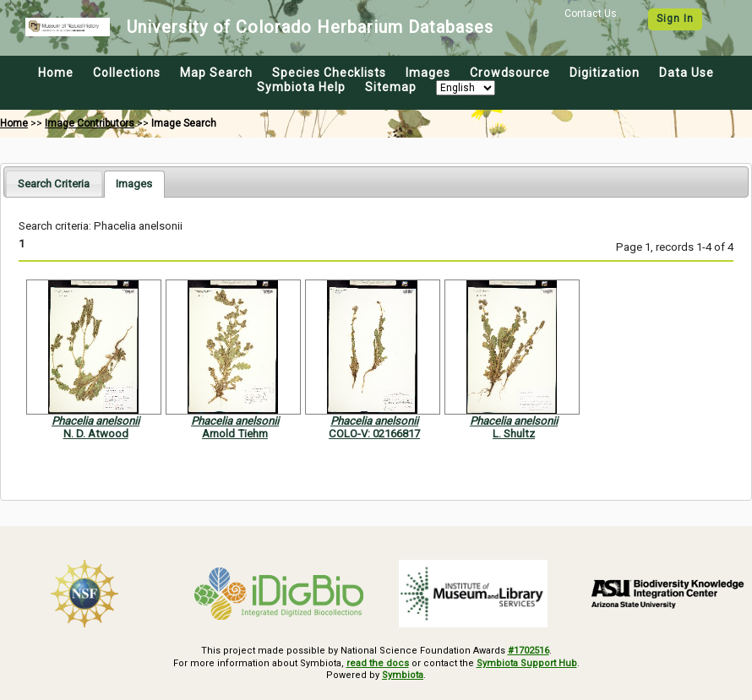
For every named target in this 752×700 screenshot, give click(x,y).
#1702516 (529, 651)
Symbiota (403, 675)
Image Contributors (90, 123)
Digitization (605, 73)
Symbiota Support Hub (527, 663)
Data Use (687, 73)
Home (56, 73)
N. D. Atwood (96, 434)
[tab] (54, 184)
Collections (127, 73)
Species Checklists (329, 73)
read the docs (378, 663)
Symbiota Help (301, 87)
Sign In (675, 19)
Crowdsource (510, 73)
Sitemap (391, 87)
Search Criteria (54, 184)
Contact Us (591, 14)
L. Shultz (514, 434)
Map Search (216, 73)
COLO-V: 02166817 (374, 434)
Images (428, 73)
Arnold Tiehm (235, 434)
